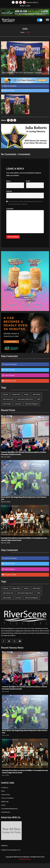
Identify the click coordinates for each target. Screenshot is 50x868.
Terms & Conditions (7, 798)
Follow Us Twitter (10, 370)
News (3, 791)
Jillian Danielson (7, 73)
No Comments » (29, 73)
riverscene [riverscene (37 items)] (18, 404)
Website (9, 191)
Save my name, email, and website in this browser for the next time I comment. (25, 203)
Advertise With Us (32, 2)
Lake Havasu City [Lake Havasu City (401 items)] (8, 399)
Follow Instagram (10, 375)
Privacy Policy (6, 795)
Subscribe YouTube (10, 381)
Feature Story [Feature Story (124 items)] (16, 394)
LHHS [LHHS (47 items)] (38, 399)
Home (22, 32)
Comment (10, 209)
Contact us (5, 788)
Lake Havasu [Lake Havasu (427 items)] (37, 394)
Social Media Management (9, 809)
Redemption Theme (25, 859)
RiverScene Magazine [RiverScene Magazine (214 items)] (32, 404)
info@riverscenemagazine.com (11, 850)
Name (9, 181)
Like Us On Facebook (11, 364)
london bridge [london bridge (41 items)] (7, 404)
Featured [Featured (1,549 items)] (5, 394)
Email (29, 181)
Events (3, 805)
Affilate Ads (5, 802)
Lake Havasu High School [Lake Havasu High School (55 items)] (25, 399)
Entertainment (6, 812)
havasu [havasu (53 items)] (26, 394)
